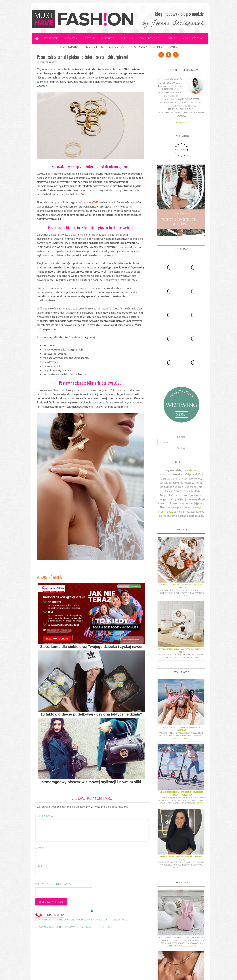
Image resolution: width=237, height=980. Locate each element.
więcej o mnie (181, 123)
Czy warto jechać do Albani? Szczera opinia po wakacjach (181, 632)
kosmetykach (190, 374)
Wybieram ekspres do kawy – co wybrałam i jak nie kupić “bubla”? (181, 554)
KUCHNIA (127, 38)
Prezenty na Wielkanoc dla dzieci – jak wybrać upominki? (181, 841)
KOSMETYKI (71, 38)
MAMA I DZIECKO (193, 38)
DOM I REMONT (149, 38)
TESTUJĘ (90, 38)
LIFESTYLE (108, 38)
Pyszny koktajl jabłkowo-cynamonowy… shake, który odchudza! (181, 490)
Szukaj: (181, 352)
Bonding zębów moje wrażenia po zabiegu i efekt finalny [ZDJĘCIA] (181, 762)
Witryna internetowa (53, 884)
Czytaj (185, 499)
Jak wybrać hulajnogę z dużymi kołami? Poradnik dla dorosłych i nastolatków (181, 697)
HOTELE (171, 38)
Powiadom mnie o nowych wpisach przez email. (76, 927)
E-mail (41, 866)
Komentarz (44, 816)
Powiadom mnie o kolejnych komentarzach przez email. (83, 920)
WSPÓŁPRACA (118, 47)
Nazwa (41, 848)
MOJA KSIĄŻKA (69, 47)
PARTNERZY (140, 47)
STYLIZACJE (51, 38)
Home (37, 38)
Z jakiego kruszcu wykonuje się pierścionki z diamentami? (181, 903)
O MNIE (158, 47)
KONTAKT (174, 47)
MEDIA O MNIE (94, 47)
